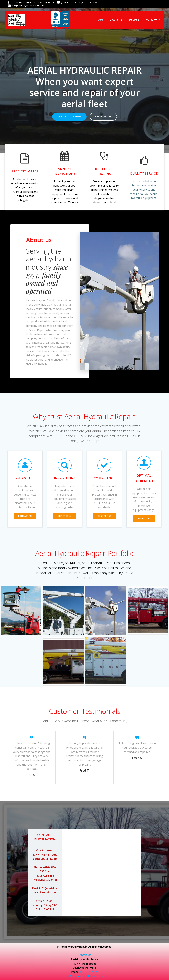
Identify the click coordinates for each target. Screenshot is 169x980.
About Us (116, 20)
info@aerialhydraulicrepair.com (84, 976)
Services (134, 20)
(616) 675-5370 (89, 972)
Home (100, 20)
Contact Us (153, 20)
